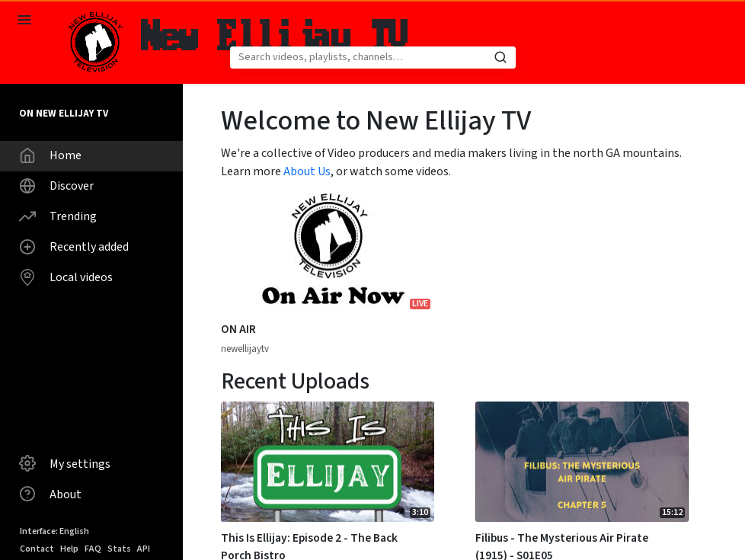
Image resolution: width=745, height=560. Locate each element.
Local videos (66, 277)
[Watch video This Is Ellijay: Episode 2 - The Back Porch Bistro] (328, 462)
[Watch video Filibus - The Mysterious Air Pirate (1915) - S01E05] (582, 462)
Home (50, 155)
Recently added (74, 247)
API (144, 549)
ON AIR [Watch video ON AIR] (238, 329)
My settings (65, 463)
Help (69, 549)
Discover (56, 186)
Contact (37, 549)
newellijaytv (245, 349)
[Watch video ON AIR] (328, 253)
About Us (307, 171)
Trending (58, 216)
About (50, 494)
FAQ (93, 549)
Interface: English (54, 531)
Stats (119, 549)
